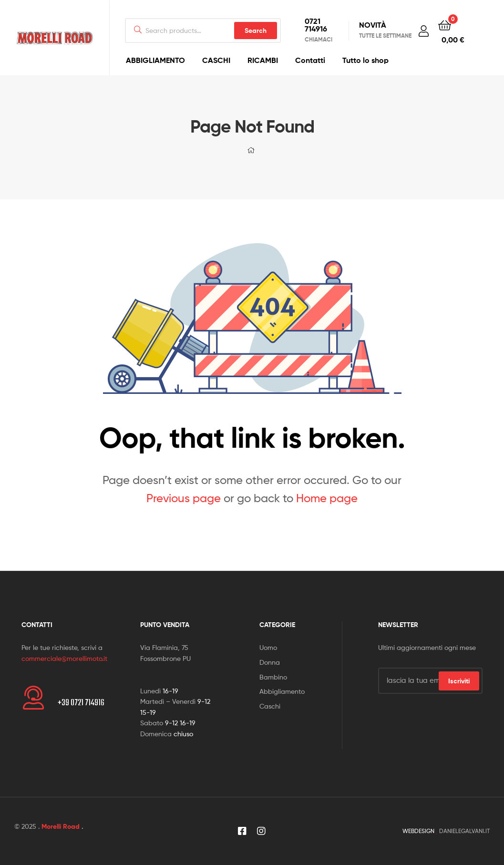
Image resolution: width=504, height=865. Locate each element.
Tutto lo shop (365, 60)
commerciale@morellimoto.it (64, 658)
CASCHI (216, 60)
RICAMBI (263, 60)
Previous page (184, 498)
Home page (327, 498)
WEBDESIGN (418, 831)
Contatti (310, 60)
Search (256, 31)
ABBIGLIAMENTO (155, 60)
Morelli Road (61, 826)
